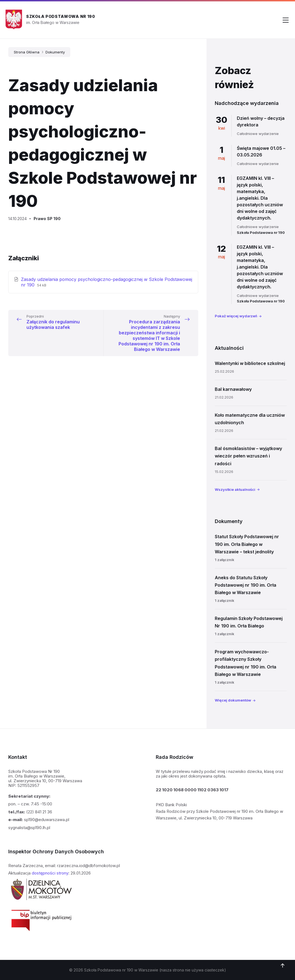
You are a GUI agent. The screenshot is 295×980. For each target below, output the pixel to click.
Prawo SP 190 (47, 219)
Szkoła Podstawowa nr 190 (61, 16)
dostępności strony (50, 873)
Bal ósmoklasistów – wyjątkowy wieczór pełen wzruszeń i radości (248, 456)
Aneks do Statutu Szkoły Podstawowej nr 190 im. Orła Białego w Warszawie (246, 585)
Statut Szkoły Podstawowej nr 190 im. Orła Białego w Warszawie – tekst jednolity (247, 544)
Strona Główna (27, 52)
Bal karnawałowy (233, 389)
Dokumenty (55, 52)
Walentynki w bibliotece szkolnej (250, 363)
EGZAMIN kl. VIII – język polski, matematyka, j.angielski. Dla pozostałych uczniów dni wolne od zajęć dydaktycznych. (260, 198)
